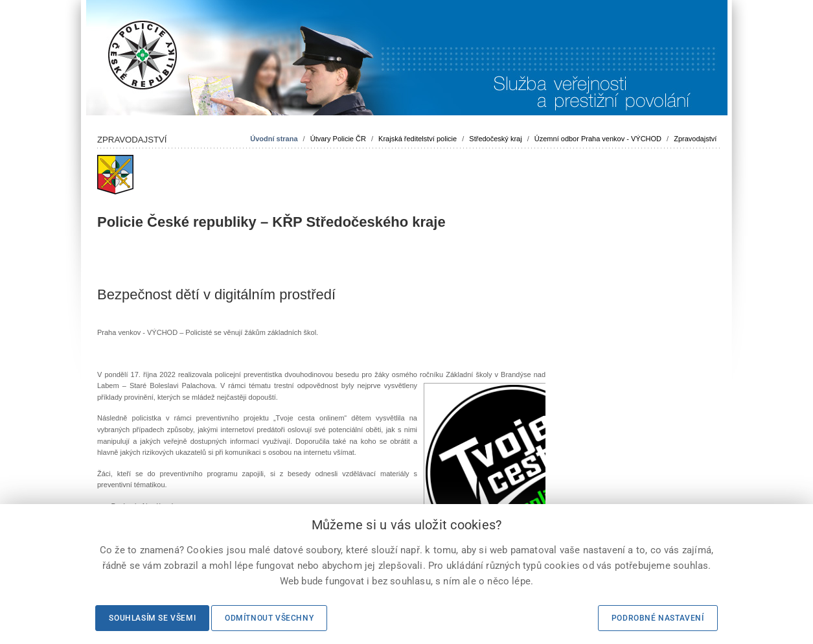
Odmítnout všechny (269, 618)
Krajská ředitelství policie (418, 139)
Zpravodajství (695, 139)
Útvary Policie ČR (338, 139)
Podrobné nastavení (658, 618)
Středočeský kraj (495, 139)
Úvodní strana (274, 139)
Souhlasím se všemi (152, 618)
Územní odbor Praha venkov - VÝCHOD (598, 139)
